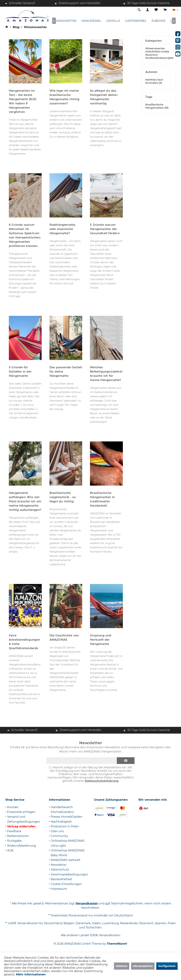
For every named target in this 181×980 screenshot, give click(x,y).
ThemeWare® (117, 944)
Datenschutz (60, 870)
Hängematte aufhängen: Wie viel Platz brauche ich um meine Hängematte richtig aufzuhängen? (25, 501)
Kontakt (13, 807)
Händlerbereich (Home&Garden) (62, 810)
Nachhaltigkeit (61, 822)
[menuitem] (165, 10)
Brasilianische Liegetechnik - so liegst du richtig (63, 497)
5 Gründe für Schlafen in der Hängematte (20, 372)
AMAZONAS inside (157, 52)
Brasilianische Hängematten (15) (157, 106)
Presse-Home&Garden (67, 817)
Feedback (14, 831)
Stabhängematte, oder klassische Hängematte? (63, 229)
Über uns (57, 831)
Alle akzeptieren (143, 966)
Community (59, 836)
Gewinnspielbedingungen (69, 874)
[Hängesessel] (91, 21)
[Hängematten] (66, 21)
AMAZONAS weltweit (66, 860)
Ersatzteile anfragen (21, 812)
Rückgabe (14, 841)
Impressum (59, 889)
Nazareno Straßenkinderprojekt (159, 56)
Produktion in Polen (65, 826)
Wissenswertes (155, 48)
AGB (10, 850)
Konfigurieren (167, 966)
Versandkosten (87, 903)
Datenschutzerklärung (102, 781)
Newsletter (59, 865)
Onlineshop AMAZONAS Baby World (68, 853)
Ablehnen (122, 966)
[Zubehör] (158, 21)
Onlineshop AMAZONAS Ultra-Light (68, 843)
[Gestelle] (113, 21)
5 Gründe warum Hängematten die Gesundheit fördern (105, 229)
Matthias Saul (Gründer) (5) (154, 81)
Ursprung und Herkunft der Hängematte (101, 640)
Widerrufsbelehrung (22, 846)
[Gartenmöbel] (136, 21)
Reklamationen (18, 836)
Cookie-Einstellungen (66, 884)
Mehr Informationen (31, 974)
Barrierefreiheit (61, 879)
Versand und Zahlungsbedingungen (24, 819)
